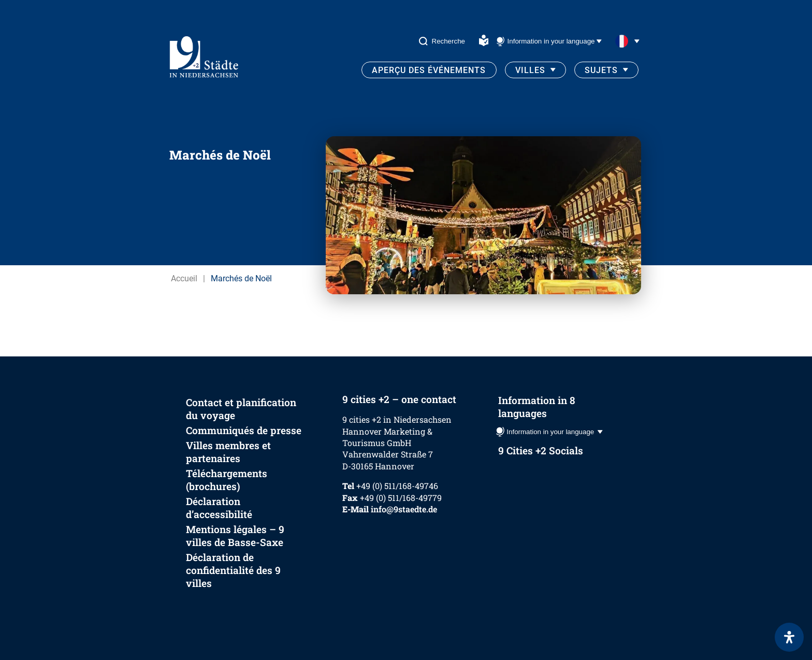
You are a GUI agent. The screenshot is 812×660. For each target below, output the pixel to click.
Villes (530, 70)
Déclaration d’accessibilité (219, 508)
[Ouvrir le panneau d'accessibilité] (789, 637)
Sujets (601, 70)
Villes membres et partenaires (228, 452)
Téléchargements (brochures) (227, 480)
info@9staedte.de (404, 509)
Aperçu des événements (429, 70)
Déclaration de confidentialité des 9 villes (233, 570)
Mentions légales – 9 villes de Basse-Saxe (235, 536)
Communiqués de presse (244, 430)
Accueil (184, 278)
